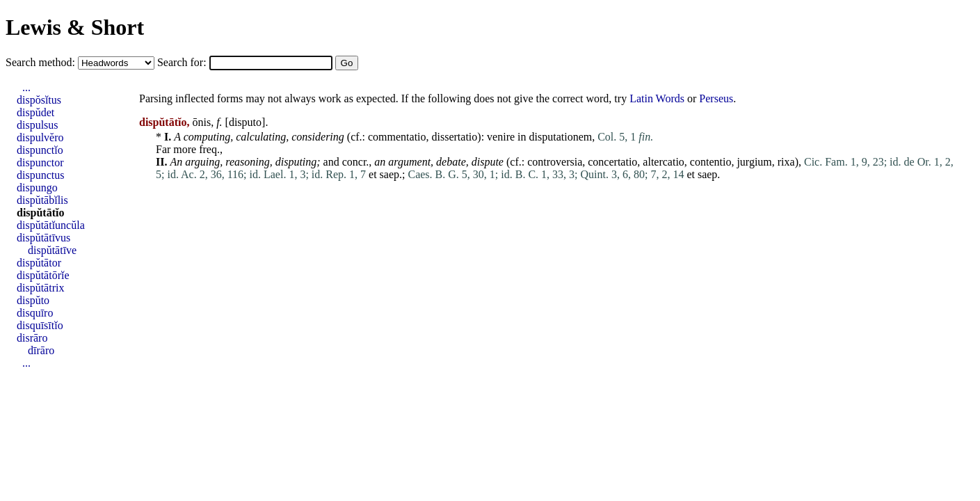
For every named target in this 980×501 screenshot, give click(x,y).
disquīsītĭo (40, 325)
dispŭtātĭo (40, 213)
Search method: (42, 62)
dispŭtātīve (52, 250)
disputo (245, 122)
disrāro (32, 338)
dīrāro (41, 350)
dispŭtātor (39, 263)
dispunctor (40, 162)
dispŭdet (35, 112)
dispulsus (38, 125)
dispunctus (40, 175)
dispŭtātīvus (43, 238)
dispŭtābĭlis (42, 200)
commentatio (397, 137)
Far (163, 149)
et (373, 174)
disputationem (561, 137)
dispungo (37, 188)
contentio (711, 162)
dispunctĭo (40, 150)
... (26, 87)
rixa (786, 162)
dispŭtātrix (40, 288)
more (185, 149)
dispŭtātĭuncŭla (51, 225)
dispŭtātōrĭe (43, 275)
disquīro (35, 313)
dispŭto (33, 300)
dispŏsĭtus (39, 100)
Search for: (183, 62)
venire (501, 137)
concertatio (612, 162)
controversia (555, 162)
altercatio (664, 162)
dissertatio (455, 137)
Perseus (716, 98)
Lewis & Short (75, 27)
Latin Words (657, 98)
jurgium (754, 162)
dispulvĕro (40, 137)
